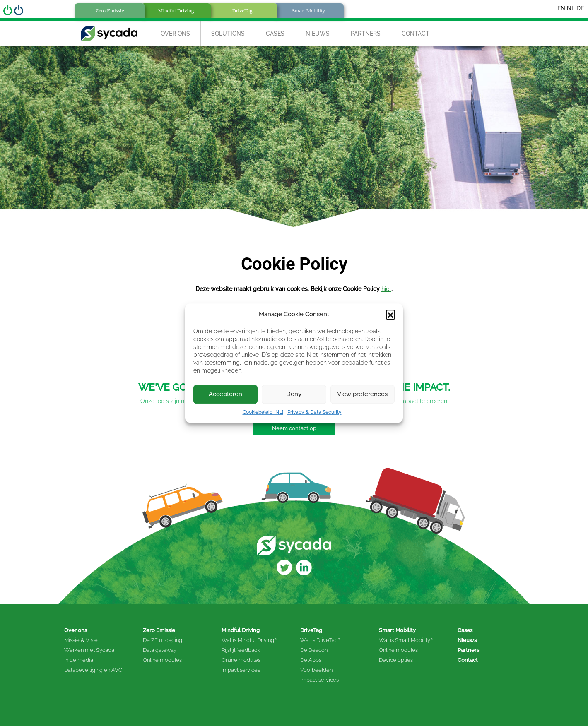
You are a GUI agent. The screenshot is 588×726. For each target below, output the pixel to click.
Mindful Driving (241, 630)
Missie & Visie (81, 640)
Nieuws (318, 34)
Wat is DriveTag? (320, 640)
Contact (416, 34)
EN (561, 8)
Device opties (396, 660)
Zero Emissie (159, 630)
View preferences (362, 394)
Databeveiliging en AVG (93, 670)
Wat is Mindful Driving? (249, 640)
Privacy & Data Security (314, 412)
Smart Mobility (397, 630)
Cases (275, 34)
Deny (294, 394)
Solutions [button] (228, 34)
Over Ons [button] (175, 34)
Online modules (162, 660)
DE (580, 8)
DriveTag (311, 630)
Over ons (76, 630)
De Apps (311, 660)
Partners (366, 34)
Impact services (241, 670)
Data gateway (160, 650)
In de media (79, 660)
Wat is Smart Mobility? (406, 640)
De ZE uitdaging (163, 640)
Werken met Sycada (89, 650)
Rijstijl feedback (241, 650)
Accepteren (225, 394)
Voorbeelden (316, 670)
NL (571, 8)
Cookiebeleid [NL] (263, 412)
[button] (390, 315)
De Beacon (314, 650)
